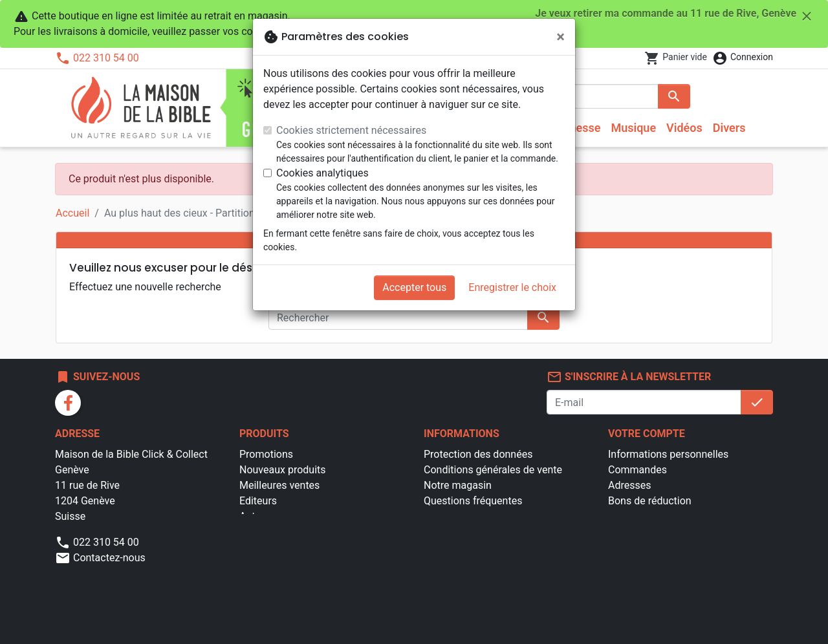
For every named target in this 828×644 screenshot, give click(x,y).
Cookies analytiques (322, 173)
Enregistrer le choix (512, 287)
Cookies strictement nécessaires (351, 130)
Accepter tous (414, 287)
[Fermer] (561, 37)
